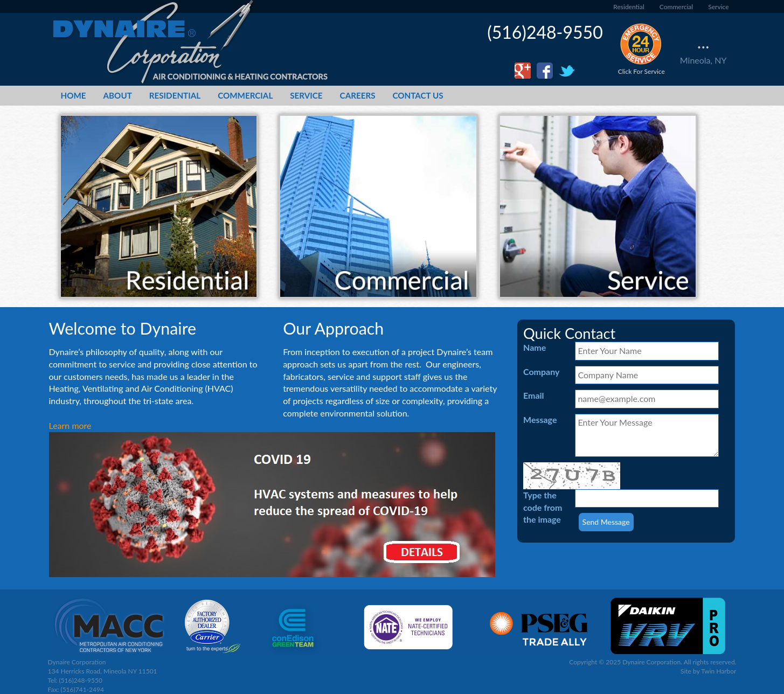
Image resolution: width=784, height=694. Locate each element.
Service (718, 7)
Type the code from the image (543, 507)
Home (74, 95)
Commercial (676, 7)
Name (535, 347)
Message (540, 419)
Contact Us (418, 95)
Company (541, 372)
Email (534, 395)
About (118, 95)
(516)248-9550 (545, 32)
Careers (358, 95)
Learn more (70, 425)
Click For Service (641, 48)
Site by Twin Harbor (709, 671)
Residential (629, 7)
